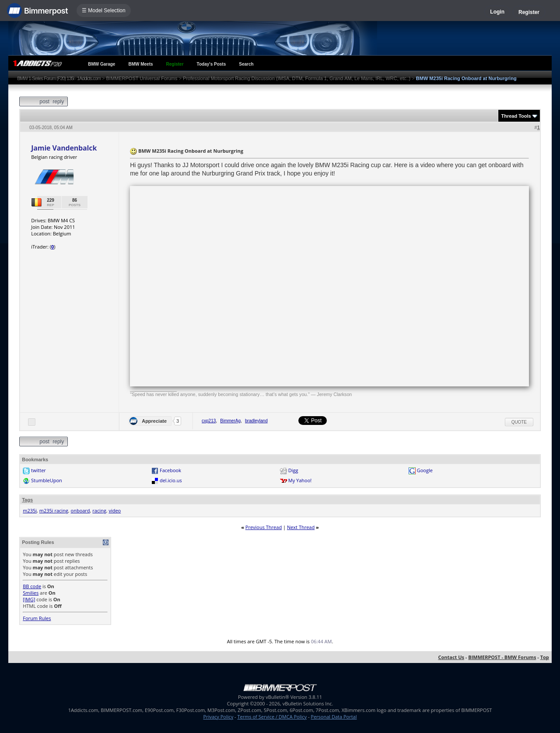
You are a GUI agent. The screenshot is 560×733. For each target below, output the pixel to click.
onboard (80, 510)
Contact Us (451, 657)
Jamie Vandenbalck (64, 148)
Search (246, 64)
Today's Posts (212, 64)
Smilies (31, 593)
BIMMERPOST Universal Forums (142, 78)
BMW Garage (101, 64)
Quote (519, 422)
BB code (32, 586)
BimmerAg (230, 421)
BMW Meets (140, 64)
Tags (27, 500)
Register (529, 12)
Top (545, 657)
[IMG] (29, 599)
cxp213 (209, 421)
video (115, 510)
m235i (30, 510)
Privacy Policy (219, 717)
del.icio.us (171, 480)
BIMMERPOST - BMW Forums (502, 657)
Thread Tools (516, 116)
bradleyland (256, 421)
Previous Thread (264, 527)
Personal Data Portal (334, 717)
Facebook (170, 470)
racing (99, 510)
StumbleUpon (47, 480)
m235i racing (54, 510)
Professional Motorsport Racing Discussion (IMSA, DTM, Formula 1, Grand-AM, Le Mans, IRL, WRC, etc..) (297, 78)
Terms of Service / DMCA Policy (272, 717)
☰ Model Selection (104, 11)
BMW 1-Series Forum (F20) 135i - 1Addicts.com (59, 78)
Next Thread (301, 527)
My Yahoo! (300, 480)
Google (425, 470)
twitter (38, 470)
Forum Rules (37, 618)
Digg (293, 470)
